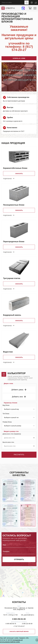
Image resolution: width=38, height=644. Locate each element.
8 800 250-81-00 (19, 619)
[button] (3, 77)
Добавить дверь (19, 390)
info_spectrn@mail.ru (28, 615)
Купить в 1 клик (19, 58)
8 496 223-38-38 (27, 624)
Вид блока (6, 405)
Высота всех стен (8, 442)
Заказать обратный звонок (19, 632)
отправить (19, 559)
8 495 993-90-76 (11, 624)
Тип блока (6, 414)
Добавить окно (19, 397)
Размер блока (7, 422)
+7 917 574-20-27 (19, 626)
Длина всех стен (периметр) (12, 434)
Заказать (19, 174)
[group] (19, 77)
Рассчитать (19, 455)
